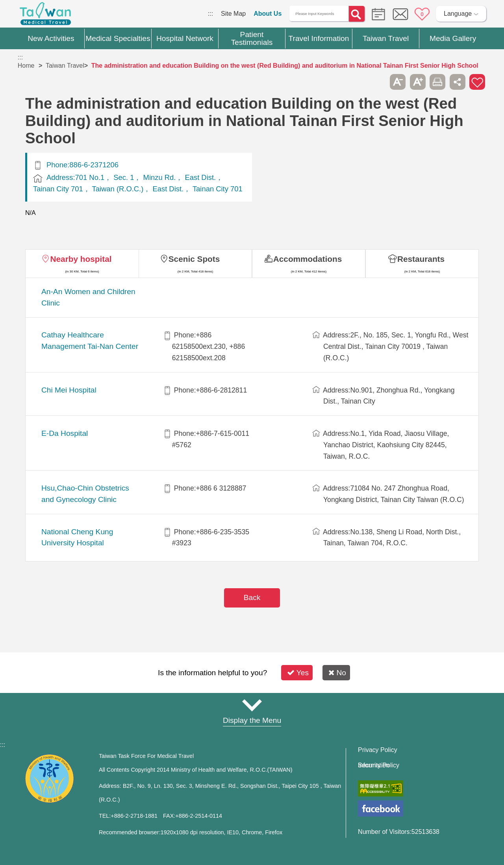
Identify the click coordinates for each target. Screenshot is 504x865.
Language (458, 14)
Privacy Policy (378, 750)
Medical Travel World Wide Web (45, 16)
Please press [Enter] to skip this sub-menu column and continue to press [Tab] (378, 82)
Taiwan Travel (65, 66)
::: (210, 14)
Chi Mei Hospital (69, 390)
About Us (268, 14)
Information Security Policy (379, 765)
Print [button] (437, 82)
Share (458, 82)
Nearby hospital (81, 259)
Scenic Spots (194, 259)
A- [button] (398, 82)
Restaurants (421, 259)
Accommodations (308, 259)
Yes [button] (298, 673)
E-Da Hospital (65, 433)
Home (26, 66)
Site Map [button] (252, 705)
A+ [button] (418, 82)
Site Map (233, 14)
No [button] (337, 673)
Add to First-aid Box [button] (477, 82)
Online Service (400, 14)
